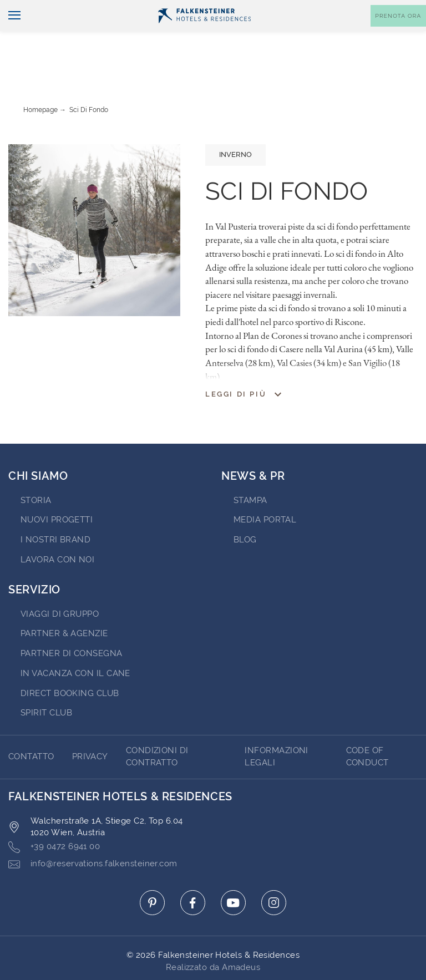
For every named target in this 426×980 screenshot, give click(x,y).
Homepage (40, 79)
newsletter (263, 9)
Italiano (29, 9)
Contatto (402, 9)
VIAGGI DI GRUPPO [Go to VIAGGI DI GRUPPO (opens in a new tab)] (60, 583)
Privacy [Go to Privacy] (90, 725)
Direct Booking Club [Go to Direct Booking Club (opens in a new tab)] (70, 662)
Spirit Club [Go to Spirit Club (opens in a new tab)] (46, 682)
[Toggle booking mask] (398, 34)
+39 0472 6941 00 (54, 816)
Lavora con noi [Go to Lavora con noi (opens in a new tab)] (57, 529)
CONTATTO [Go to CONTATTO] (31, 725)
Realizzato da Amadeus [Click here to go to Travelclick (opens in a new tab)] (213, 936)
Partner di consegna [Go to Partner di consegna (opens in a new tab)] (72, 622)
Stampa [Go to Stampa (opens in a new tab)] (250, 469)
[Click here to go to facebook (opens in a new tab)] (193, 872)
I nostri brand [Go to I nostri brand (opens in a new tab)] (55, 509)
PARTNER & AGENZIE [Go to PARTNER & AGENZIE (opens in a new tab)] (64, 602)
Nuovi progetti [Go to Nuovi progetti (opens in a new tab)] (57, 489)
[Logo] (205, 34)
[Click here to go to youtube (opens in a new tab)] (233, 872)
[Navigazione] (10, 34)
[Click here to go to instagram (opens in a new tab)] (274, 872)
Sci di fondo (89, 79)
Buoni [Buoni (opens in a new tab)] (315, 9)
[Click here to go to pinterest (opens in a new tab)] (152, 872)
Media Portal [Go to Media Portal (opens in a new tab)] (265, 489)
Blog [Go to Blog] (245, 509)
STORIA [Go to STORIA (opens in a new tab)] (36, 469)
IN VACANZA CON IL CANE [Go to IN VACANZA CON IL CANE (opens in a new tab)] (75, 642)
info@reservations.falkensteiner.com (93, 833)
